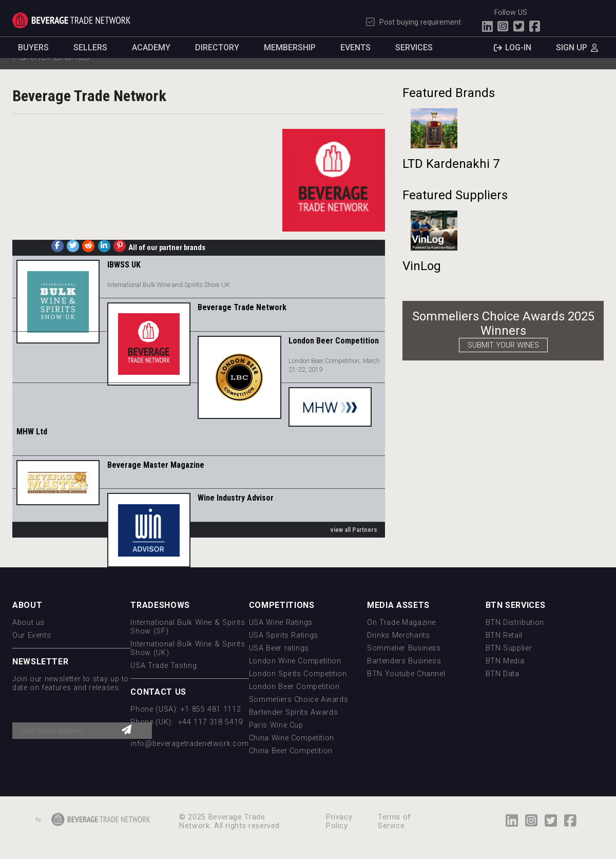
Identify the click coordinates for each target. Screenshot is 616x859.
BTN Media (505, 661)
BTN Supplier (509, 648)
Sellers (90, 47)
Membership (290, 47)
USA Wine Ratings (281, 623)
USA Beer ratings (279, 648)
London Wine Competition (295, 661)
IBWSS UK (124, 265)
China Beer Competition (291, 751)
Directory (217, 47)
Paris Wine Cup (276, 725)
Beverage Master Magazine (156, 465)
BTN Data (503, 674)
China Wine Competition (292, 738)
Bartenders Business (404, 661)
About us (28, 623)
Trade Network (71, 20)
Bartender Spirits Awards (293, 712)
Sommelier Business (404, 648)
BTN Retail (504, 635)
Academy (151, 47)
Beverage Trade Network (242, 307)
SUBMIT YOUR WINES (503, 345)
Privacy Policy (339, 822)
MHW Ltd (32, 432)
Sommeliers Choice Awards (299, 700)
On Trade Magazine (401, 623)
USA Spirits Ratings (284, 635)
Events (355, 47)
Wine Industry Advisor (236, 498)
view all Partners (354, 530)
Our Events (32, 635)
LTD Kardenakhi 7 (451, 164)
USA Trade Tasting (163, 666)
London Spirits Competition (298, 674)
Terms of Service (394, 822)
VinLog (422, 266)
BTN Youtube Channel (406, 674)
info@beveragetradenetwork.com (190, 744)
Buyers (33, 47)
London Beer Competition (334, 341)
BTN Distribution (515, 623)
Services (414, 47)
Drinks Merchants (398, 635)
